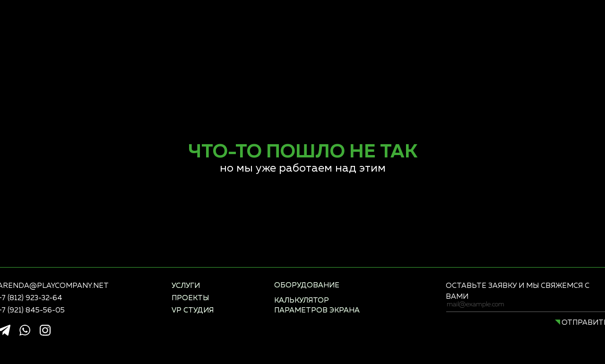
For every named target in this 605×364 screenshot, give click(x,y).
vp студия (193, 310)
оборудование (307, 285)
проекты (190, 298)
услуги (186, 286)
